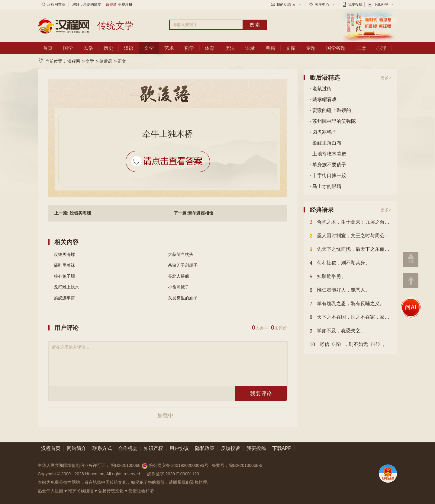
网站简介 (76, 448)
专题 (311, 48)
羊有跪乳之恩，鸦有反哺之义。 (347, 304)
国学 (68, 48)
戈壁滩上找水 (66, 287)
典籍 (270, 48)
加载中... (168, 416)
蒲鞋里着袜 (64, 265)
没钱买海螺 (64, 254)
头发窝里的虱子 (183, 298)
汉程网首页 (56, 5)
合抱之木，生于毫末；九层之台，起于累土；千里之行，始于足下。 (350, 222)
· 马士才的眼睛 (325, 186)
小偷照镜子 (179, 287)
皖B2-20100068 (126, 465)
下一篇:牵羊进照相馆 (193, 213)
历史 (108, 48)
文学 (149, 48)
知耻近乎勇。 (328, 277)
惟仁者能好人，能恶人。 (340, 290)
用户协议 (179, 448)
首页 (48, 48)
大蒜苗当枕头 (181, 254)
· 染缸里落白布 (325, 143)
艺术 (169, 48)
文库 (291, 48)
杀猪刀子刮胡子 (183, 265)
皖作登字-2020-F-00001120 (173, 474)
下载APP (381, 5)
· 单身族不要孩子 (328, 165)
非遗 (361, 48)
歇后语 (106, 61)
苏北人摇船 (179, 276)
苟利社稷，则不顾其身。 (340, 263)
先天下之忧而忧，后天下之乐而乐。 (350, 250)
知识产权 (153, 448)
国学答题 (336, 48)
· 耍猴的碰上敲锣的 (330, 110)
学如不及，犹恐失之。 (337, 331)
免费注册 (125, 5)
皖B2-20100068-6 (245, 465)
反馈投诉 (230, 448)
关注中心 (322, 5)
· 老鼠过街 (321, 89)
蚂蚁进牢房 (64, 298)
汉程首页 (51, 448)
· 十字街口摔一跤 (328, 175)
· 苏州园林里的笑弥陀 (333, 121)
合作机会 (128, 448)
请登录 (111, 5)
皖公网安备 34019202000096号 (176, 465)
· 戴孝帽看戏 (323, 99)
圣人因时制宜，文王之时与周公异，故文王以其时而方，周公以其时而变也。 (350, 236)
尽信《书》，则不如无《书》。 (348, 345)
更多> (386, 78)
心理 (381, 48)
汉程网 (74, 61)
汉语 (129, 48)
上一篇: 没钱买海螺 (73, 213)
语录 (250, 48)
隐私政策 (205, 448)
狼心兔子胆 (64, 276)
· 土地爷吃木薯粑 (328, 154)
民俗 (88, 48)
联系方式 (102, 448)
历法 (230, 48)
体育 (210, 48)
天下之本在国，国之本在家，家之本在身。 (350, 317)
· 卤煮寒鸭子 (323, 132)
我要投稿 (355, 5)
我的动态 (286, 5)
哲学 (189, 48)
